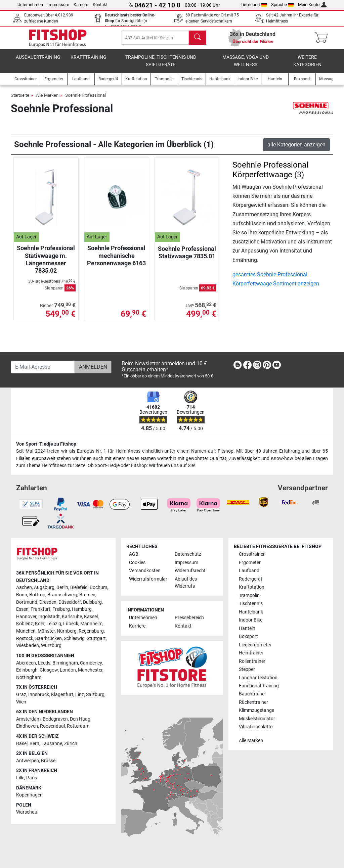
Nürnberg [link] (67, 631)
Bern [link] (34, 744)
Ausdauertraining (38, 62)
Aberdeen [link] (26, 663)
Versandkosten (145, 571)
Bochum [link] (98, 588)
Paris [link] (32, 778)
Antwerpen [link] (28, 761)
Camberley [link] (91, 663)
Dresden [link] (48, 602)
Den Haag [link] (80, 719)
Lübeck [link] (71, 624)
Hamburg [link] (82, 609)
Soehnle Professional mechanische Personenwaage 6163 (116, 260)
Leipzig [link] (54, 624)
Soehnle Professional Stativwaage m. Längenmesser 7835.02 (46, 264)
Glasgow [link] (49, 670)
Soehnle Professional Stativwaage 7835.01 (187, 257)
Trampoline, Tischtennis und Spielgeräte (161, 66)
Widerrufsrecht (190, 571)
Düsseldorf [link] (70, 602)
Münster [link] (46, 631)
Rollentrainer (252, 661)
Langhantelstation (258, 678)
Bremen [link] (87, 595)
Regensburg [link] (91, 631)
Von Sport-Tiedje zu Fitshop (46, 444)
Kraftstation (252, 587)
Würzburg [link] (51, 646)
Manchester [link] (90, 670)
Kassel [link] (91, 617)
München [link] (26, 631)
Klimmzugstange (256, 711)
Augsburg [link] (44, 588)
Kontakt (100, 5)
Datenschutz (188, 554)
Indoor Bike (251, 620)
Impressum (58, 5)
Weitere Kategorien (307, 66)
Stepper (247, 669)
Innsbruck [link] (39, 695)
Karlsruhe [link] (72, 617)
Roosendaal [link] (52, 726)
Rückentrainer (253, 702)
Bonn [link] (22, 595)
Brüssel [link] (49, 761)
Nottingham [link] (29, 677)
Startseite (20, 100)
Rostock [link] (25, 638)
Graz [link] (21, 695)
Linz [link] (80, 695)
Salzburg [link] (95, 695)
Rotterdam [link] (78, 726)
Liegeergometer (255, 645)
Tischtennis (251, 604)
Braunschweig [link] (62, 595)
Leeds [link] (44, 663)
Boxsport (248, 636)
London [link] (68, 670)
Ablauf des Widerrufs (186, 583)
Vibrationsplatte (256, 727)
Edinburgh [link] (27, 670)
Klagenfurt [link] (62, 695)
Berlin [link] (62, 588)
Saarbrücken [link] (49, 638)
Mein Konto (312, 5)
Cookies (137, 563)
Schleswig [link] (74, 638)
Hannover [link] (26, 617)
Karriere (81, 5)
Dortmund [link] (27, 602)
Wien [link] (21, 702)
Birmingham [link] (65, 663)
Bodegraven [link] (55, 719)
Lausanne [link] (52, 744)
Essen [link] (22, 609)
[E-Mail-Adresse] (43, 367)
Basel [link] (22, 744)
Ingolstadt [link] (49, 617)
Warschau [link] (27, 812)
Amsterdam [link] (28, 719)
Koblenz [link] (25, 624)
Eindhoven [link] (27, 726)
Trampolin (249, 596)
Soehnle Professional (85, 100)
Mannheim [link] (91, 624)
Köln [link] (40, 624)
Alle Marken (47, 100)
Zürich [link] (71, 744)
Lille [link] (20, 778)
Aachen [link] (24, 588)
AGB (134, 554)
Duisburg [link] (92, 602)
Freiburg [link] (61, 609)
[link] (238, 366)
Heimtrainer (251, 653)
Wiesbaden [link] (28, 646)
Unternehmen (30, 5)
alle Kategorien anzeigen (296, 149)
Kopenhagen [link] (29, 795)
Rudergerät (251, 579)
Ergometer (250, 563)
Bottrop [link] (37, 595)
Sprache (283, 5)
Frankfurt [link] (40, 609)
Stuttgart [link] (96, 638)
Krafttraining (89, 62)
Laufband (249, 571)
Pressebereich (189, 618)
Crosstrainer (252, 554)
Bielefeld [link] (79, 588)
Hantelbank (251, 612)
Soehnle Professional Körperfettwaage (270, 174)
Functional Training (259, 686)
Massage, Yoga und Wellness (246, 66)
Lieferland (254, 5)
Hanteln (247, 628)
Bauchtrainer (252, 694)
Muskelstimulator (257, 719)
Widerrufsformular (148, 579)
